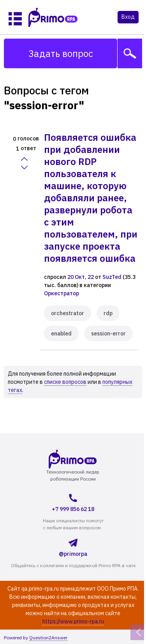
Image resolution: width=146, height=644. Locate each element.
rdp (108, 313)
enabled (61, 334)
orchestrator (68, 313)
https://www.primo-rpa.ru (73, 621)
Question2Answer (48, 638)
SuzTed (112, 277)
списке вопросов (65, 382)
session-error (108, 334)
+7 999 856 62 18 (73, 502)
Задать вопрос (61, 53)
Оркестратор (62, 293)
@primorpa (73, 546)
